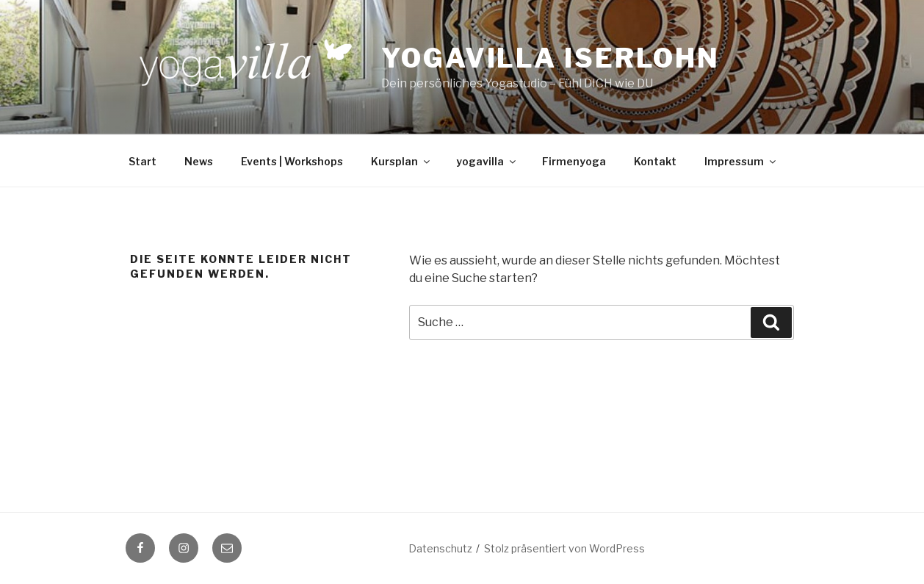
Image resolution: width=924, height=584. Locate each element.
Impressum (741, 161)
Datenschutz (440, 548)
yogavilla (487, 161)
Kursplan (401, 161)
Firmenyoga (574, 161)
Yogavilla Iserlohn (551, 58)
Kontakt (655, 161)
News (199, 161)
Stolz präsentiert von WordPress (564, 548)
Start (142, 161)
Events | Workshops (292, 161)
